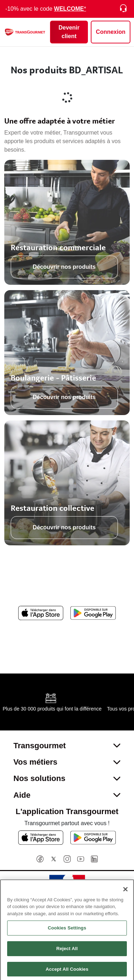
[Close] (125, 891)
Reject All (67, 951)
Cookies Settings (67, 930)
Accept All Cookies (67, 971)
